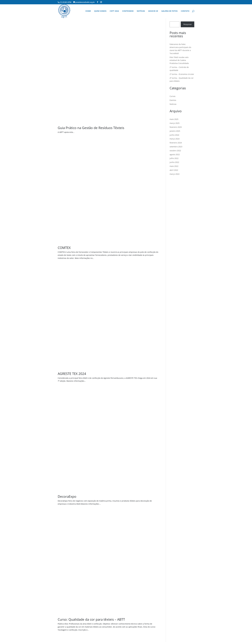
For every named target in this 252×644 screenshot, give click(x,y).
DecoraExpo (67, 496)
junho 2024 (174, 135)
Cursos (173, 96)
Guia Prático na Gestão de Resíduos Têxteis (91, 128)
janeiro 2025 (175, 131)
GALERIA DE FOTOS (169, 11)
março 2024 (175, 139)
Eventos (173, 100)
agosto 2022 (175, 154)
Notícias (173, 104)
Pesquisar (188, 24)
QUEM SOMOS (100, 11)
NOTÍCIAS (141, 11)
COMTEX (64, 248)
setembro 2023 (176, 147)
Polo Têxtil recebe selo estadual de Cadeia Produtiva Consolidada (179, 60)
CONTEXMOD (128, 11)
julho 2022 (174, 158)
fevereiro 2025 (176, 127)
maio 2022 (174, 166)
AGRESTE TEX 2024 (72, 374)
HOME (88, 11)
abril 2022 (174, 170)
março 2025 (175, 123)
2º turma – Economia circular (182, 74)
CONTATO (185, 11)
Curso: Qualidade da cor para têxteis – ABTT (91, 619)
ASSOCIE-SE (153, 11)
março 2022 (175, 174)
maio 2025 (174, 119)
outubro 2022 (175, 151)
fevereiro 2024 (176, 143)
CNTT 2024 (114, 11)
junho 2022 (174, 162)
